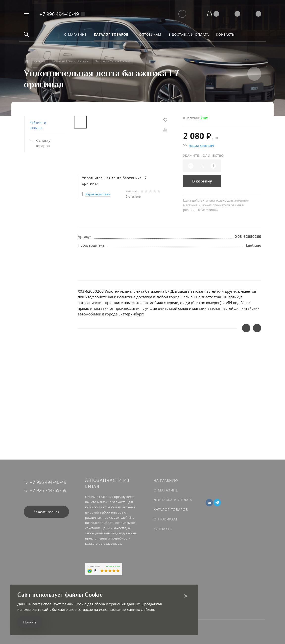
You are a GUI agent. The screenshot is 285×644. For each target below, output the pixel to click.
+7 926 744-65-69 (48, 490)
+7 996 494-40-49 (59, 14)
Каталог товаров (171, 509)
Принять (30, 622)
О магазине (166, 490)
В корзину (202, 181)
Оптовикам (166, 519)
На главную (166, 480)
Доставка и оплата (173, 500)
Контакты (163, 529)
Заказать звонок (46, 512)
